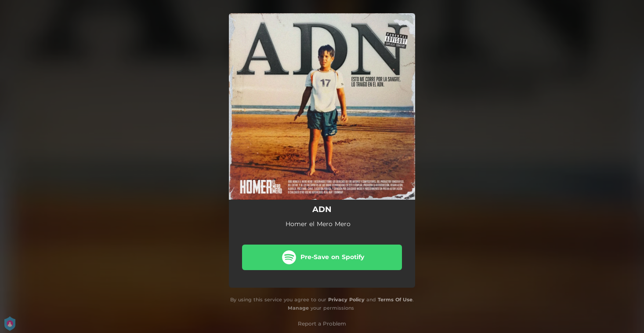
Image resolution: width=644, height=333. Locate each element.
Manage (298, 308)
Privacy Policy (346, 300)
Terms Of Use (395, 300)
